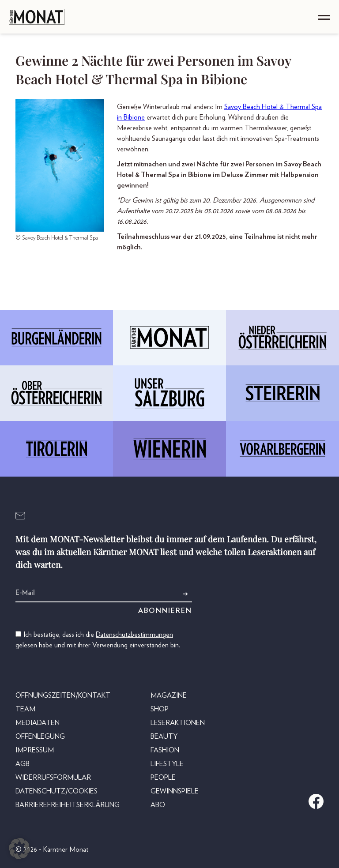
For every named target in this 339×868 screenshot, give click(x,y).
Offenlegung (40, 736)
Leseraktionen (178, 723)
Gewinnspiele (175, 791)
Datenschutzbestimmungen (134, 635)
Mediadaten (38, 723)
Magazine (169, 695)
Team (25, 709)
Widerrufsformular (53, 778)
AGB (23, 764)
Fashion (165, 750)
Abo (158, 805)
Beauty (164, 736)
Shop (160, 709)
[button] (19, 849)
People (163, 778)
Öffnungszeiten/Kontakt (63, 695)
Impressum (35, 750)
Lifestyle (167, 764)
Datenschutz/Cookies (56, 791)
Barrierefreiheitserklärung (68, 805)
